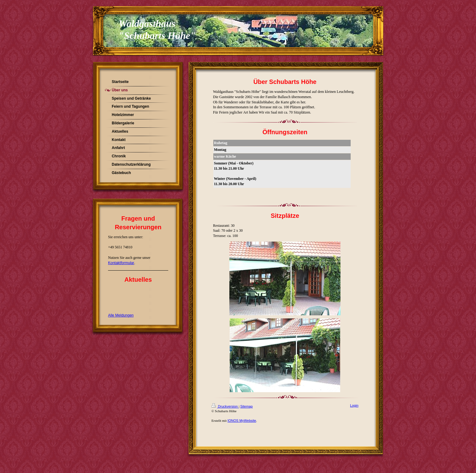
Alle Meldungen (121, 315)
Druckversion (225, 406)
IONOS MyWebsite (242, 421)
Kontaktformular (121, 263)
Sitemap (246, 406)
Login (354, 405)
